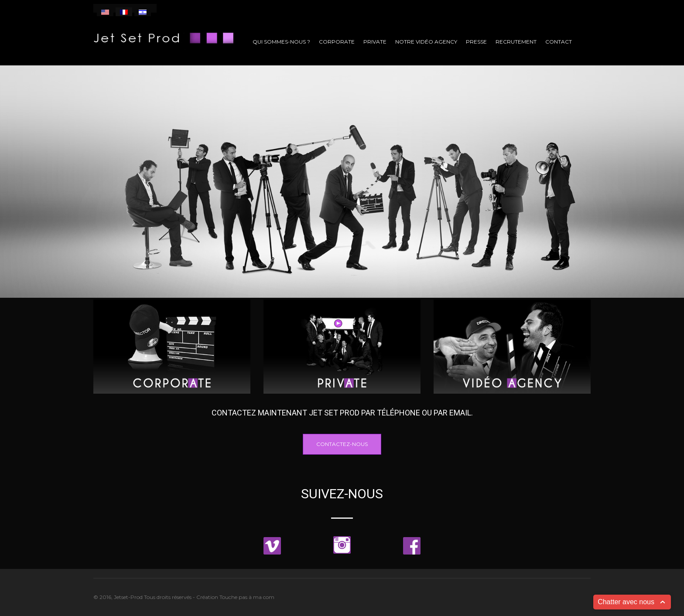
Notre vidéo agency (426, 42)
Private (375, 42)
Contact (559, 42)
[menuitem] (105, 12)
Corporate (337, 42)
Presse (476, 42)
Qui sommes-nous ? (281, 42)
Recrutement (516, 42)
